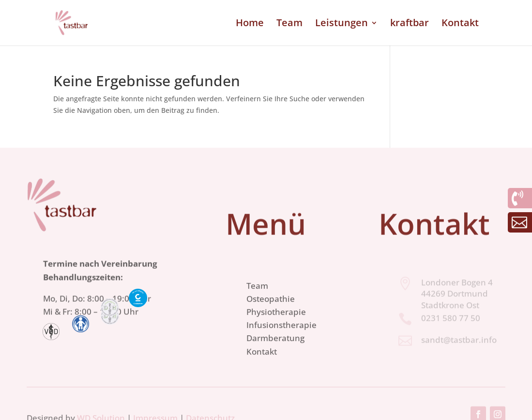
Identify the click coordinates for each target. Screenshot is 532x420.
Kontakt (460, 24)
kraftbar (410, 24)
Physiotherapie (276, 325)
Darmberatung (275, 351)
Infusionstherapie (281, 338)
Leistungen (342, 24)
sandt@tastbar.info (459, 341)
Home (250, 24)
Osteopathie (271, 312)
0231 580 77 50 (451, 319)
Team (289, 24)
